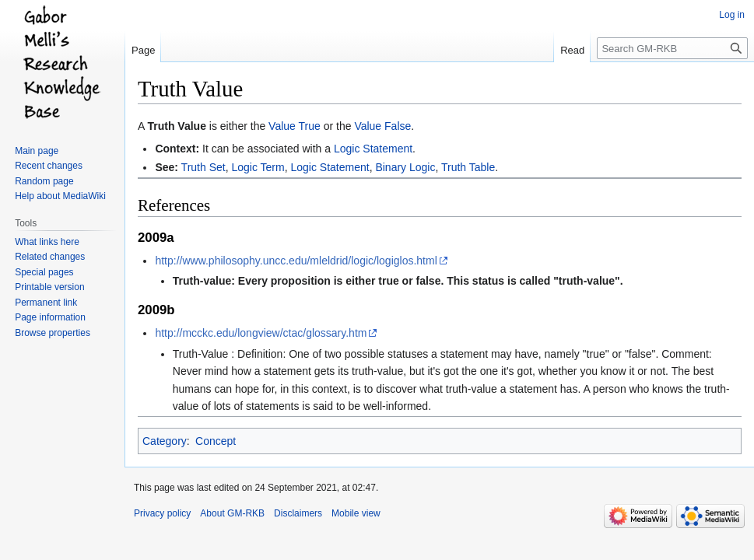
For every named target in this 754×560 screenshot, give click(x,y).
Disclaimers (298, 513)
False (398, 126)
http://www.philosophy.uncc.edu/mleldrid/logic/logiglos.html (296, 261)
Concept (216, 441)
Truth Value (176, 126)
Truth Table (468, 167)
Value (282, 126)
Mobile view (356, 513)
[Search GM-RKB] (672, 48)
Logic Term (258, 167)
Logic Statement (373, 149)
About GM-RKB (232, 513)
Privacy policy (162, 513)
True (310, 126)
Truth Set (203, 167)
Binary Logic (405, 167)
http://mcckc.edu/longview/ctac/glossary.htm (261, 333)
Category (165, 441)
